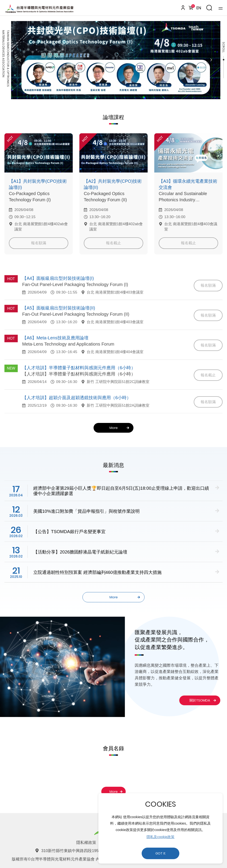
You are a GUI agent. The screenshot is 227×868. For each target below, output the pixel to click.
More (119, 428)
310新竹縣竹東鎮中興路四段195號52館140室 (81, 851)
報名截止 (113, 243)
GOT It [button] (160, 853)
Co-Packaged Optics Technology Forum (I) (30, 197)
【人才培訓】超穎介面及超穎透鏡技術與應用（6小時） (77, 410)
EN (199, 8)
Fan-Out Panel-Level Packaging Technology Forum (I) (75, 297)
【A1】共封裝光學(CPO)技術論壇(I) (38, 184)
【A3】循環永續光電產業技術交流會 (188, 184)
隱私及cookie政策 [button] (160, 837)
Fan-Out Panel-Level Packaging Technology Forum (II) (76, 327)
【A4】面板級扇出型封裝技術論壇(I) (58, 291)
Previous (21, 60)
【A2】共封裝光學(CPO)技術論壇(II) (113, 184)
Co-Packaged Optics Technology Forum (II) (105, 197)
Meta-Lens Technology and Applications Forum (68, 356)
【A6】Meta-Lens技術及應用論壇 (55, 350)
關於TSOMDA (191, 700)
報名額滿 (39, 243)
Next (211, 60)
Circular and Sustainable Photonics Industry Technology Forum (183, 197)
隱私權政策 (86, 843)
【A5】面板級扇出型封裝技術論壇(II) (59, 320)
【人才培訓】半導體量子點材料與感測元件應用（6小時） (79, 380)
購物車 (192, 7)
